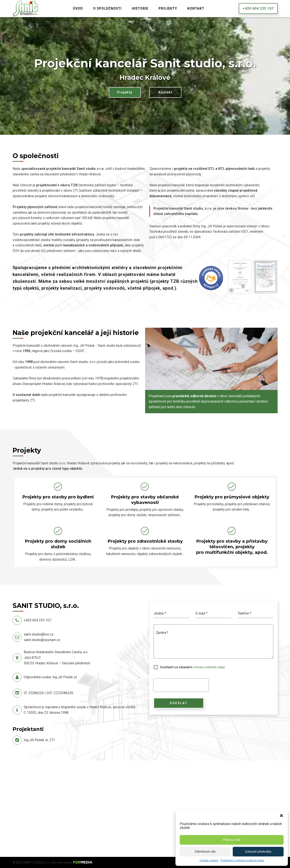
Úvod (78, 8)
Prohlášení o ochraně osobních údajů (242, 861)
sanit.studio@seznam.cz (42, 640)
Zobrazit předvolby (258, 851)
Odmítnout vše (205, 851)
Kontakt (196, 8)
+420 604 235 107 (258, 8)
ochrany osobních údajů (209, 667)
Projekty (168, 8)
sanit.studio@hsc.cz (39, 634)
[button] (281, 816)
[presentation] (181, 685)
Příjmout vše (232, 840)
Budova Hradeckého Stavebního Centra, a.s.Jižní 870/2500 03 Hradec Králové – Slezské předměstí (57, 658)
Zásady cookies (209, 861)
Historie (140, 8)
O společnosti (107, 8)
